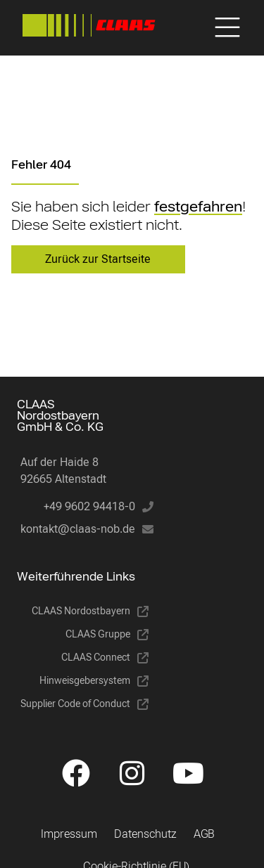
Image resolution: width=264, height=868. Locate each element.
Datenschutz (145, 834)
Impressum (69, 834)
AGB (204, 834)
